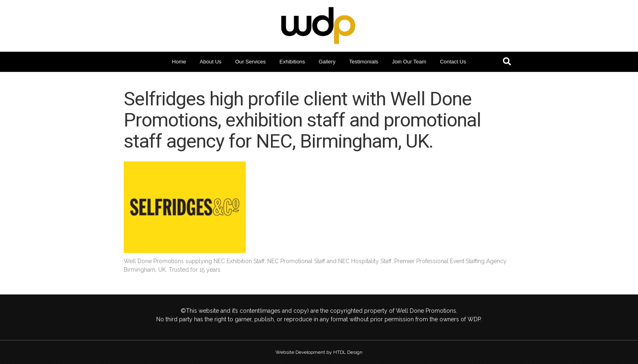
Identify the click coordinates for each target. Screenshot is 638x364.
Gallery (327, 62)
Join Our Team (409, 62)
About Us (211, 62)
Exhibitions (292, 62)
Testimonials (364, 62)
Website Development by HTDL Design (319, 352)
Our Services (250, 62)
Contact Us (453, 62)
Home (179, 62)
